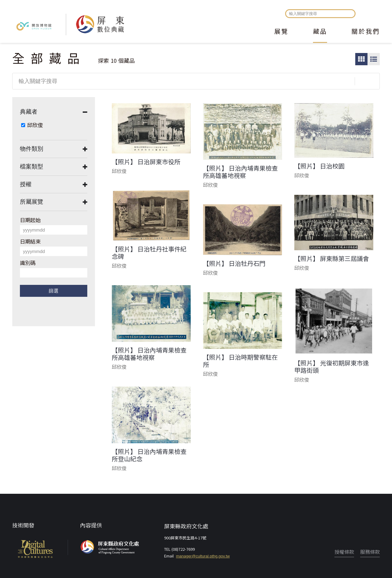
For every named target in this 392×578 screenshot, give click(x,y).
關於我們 (366, 32)
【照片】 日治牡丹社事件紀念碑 (149, 253)
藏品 (320, 32)
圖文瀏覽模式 (374, 59)
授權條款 (344, 552)
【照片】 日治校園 (319, 166)
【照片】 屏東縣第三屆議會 (332, 259)
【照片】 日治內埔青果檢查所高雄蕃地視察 (240, 172)
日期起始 (30, 220)
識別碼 (28, 263)
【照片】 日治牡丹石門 (234, 263)
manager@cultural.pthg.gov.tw (203, 556)
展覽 (281, 32)
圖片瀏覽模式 (361, 59)
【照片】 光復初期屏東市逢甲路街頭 (332, 367)
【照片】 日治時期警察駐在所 (240, 361)
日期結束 (30, 241)
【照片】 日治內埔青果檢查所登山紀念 (149, 455)
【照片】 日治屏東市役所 (146, 162)
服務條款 (370, 552)
